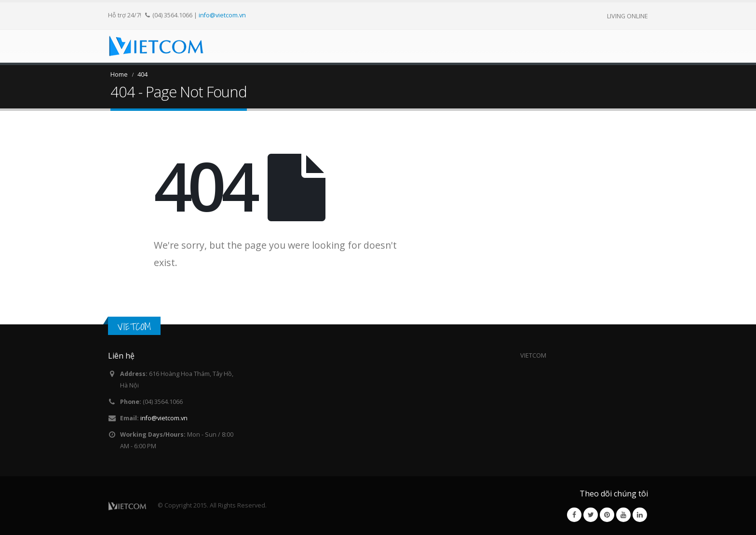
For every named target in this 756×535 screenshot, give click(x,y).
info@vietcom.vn (222, 15)
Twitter (591, 515)
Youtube (623, 515)
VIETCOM (134, 327)
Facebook (574, 515)
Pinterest (607, 515)
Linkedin (640, 515)
